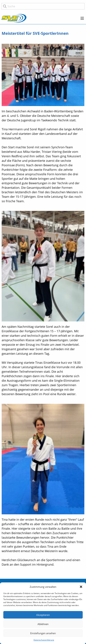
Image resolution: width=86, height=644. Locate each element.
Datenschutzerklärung (44, 640)
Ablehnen (43, 624)
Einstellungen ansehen (43, 633)
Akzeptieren (43, 615)
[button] (81, 587)
